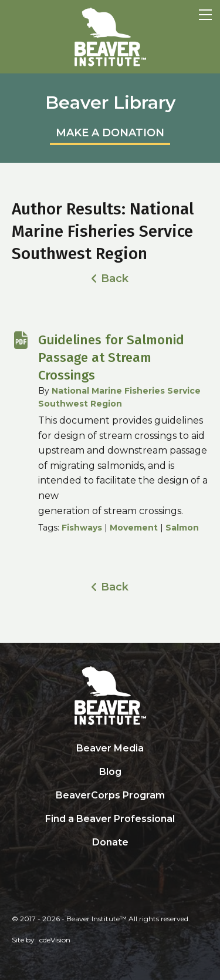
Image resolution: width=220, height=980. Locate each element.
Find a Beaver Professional (110, 819)
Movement (134, 528)
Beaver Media (110, 748)
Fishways (82, 528)
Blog (110, 772)
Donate (110, 842)
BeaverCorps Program (110, 795)
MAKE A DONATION (110, 133)
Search (110, 867)
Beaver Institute (110, 37)
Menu (205, 15)
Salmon (182, 528)
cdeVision (55, 940)
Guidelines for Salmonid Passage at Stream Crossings (111, 358)
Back (115, 278)
